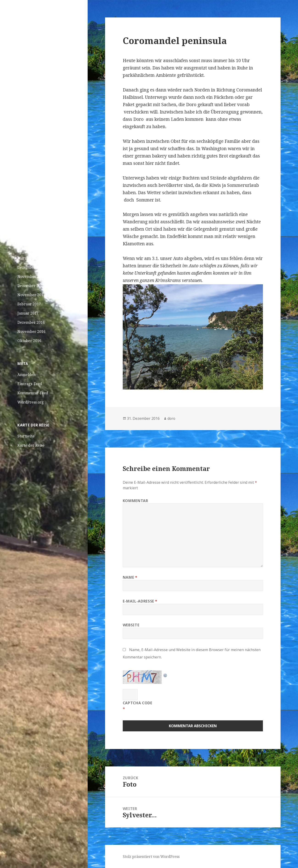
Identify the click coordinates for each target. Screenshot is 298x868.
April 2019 (26, 249)
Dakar (23, 104)
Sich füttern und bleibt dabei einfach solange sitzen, (41, 167)
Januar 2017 (28, 313)
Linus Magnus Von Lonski (40, 182)
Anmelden (26, 375)
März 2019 (27, 258)
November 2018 (31, 276)
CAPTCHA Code (138, 703)
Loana (23, 196)
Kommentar (135, 501)
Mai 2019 (25, 240)
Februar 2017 (29, 304)
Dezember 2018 (31, 267)
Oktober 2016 (29, 341)
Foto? (39, 206)
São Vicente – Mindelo (37, 86)
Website (131, 625)
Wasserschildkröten (35, 152)
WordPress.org (31, 402)
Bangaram (43, 196)
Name (130, 577)
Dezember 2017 (31, 286)
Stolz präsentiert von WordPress (151, 857)
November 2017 (31, 295)
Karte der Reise (31, 445)
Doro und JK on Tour (40, 25)
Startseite (26, 436)
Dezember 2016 (31, 322)
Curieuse (25, 187)
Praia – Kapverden (34, 95)
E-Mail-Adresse (140, 601)
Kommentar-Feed (33, 393)
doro (171, 418)
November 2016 (31, 332)
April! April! (28, 113)
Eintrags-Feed (30, 384)
